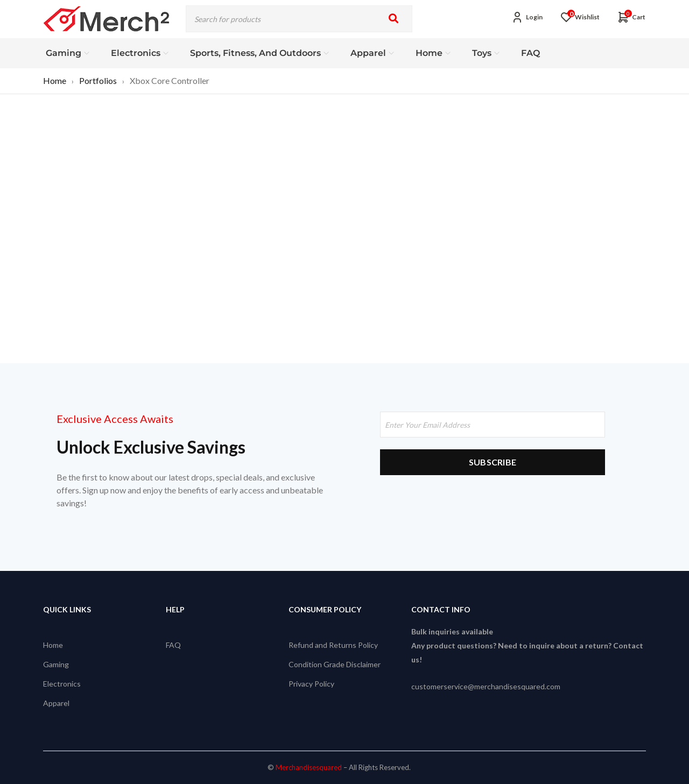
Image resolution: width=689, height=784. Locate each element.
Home (55, 80)
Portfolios (98, 80)
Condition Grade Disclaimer (335, 664)
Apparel (56, 703)
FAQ (173, 645)
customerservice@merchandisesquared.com (486, 686)
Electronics (62, 684)
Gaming (56, 664)
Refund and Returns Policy (333, 645)
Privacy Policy (311, 684)
